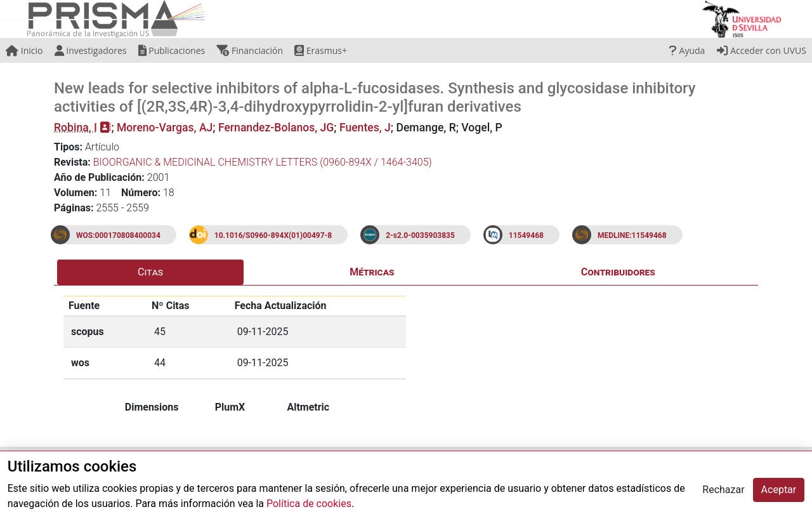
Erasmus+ (321, 50)
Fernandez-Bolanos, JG (276, 128)
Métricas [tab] (372, 272)
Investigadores (91, 50)
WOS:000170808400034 (118, 235)
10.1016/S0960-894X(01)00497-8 (273, 235)
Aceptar (779, 490)
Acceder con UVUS (762, 50)
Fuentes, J (365, 128)
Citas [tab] (150, 272)
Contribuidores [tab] (618, 272)
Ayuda (687, 50)
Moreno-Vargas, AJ (165, 128)
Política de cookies (309, 504)
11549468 (526, 235)
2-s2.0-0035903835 (420, 235)
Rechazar (723, 490)
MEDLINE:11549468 (632, 235)
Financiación (250, 50)
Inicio (24, 50)
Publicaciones (172, 50)
